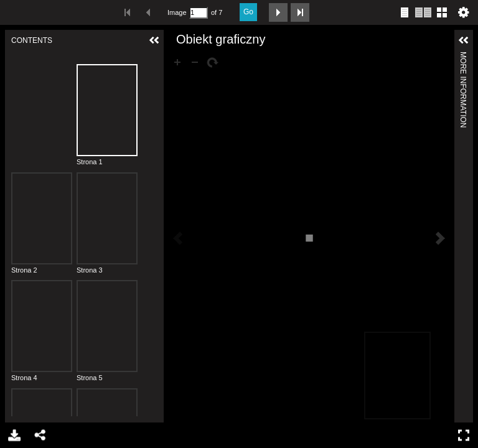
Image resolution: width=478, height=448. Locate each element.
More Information (463, 57)
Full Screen (465, 435)
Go (248, 12)
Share (40, 435)
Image (177, 12)
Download (13, 435)
